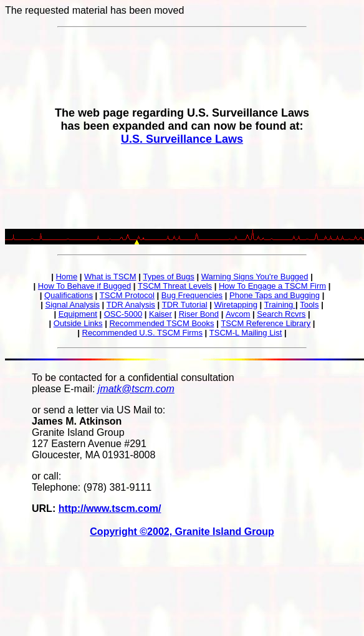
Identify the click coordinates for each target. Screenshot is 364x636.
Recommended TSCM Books (161, 323)
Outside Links (78, 323)
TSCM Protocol (127, 295)
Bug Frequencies (192, 295)
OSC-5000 (123, 314)
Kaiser (160, 314)
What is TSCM (110, 277)
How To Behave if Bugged (84, 286)
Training (280, 305)
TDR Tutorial (185, 305)
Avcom (238, 314)
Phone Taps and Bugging (275, 295)
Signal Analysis (72, 305)
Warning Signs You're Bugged (255, 277)
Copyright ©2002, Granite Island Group (182, 532)
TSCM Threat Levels (175, 286)
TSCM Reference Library (266, 323)
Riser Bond (199, 314)
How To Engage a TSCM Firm (272, 286)
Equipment (78, 314)
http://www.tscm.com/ (110, 508)
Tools (309, 305)
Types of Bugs (168, 277)
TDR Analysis (131, 305)
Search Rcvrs (281, 314)
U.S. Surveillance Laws (182, 139)
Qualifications (69, 295)
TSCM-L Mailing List (246, 333)
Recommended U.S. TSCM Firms (142, 333)
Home (66, 277)
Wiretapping (236, 305)
